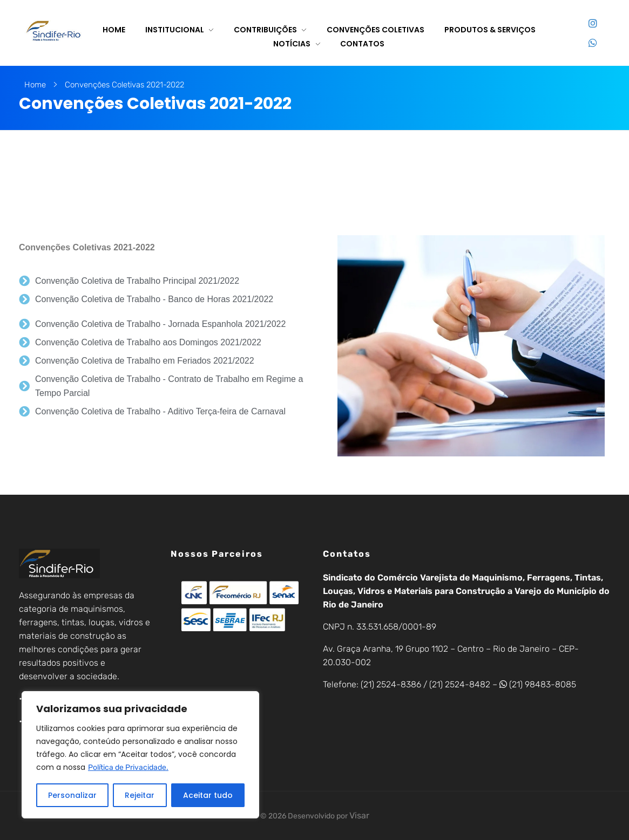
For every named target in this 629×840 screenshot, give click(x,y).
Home (35, 85)
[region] (140, 755)
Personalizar (72, 795)
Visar (359, 815)
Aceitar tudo (208, 795)
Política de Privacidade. (128, 767)
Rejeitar (140, 795)
